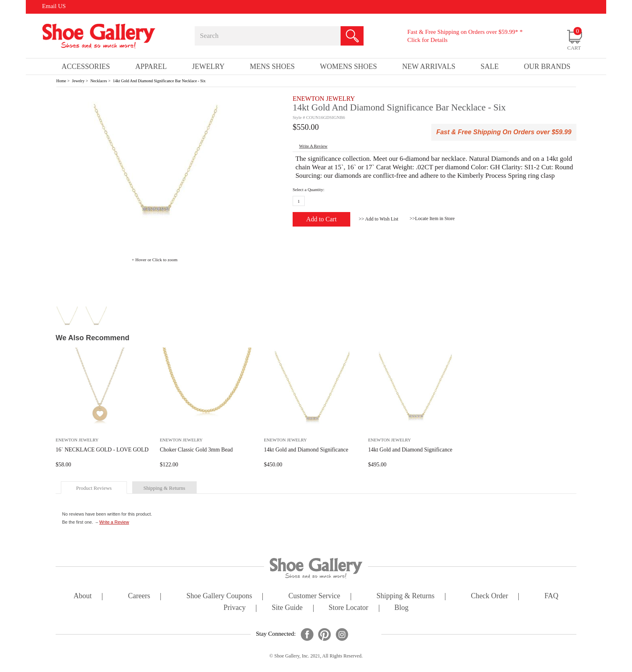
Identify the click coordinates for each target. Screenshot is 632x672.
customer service (314, 596)
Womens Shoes (349, 67)
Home (61, 81)
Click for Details (427, 40)
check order (489, 596)
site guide (287, 608)
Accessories (86, 67)
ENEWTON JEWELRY (324, 99)
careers (139, 596)
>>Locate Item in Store (432, 218)
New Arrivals (429, 67)
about (83, 596)
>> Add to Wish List (378, 219)
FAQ (552, 596)
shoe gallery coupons (219, 596)
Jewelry (78, 81)
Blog (401, 608)
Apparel (151, 67)
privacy (235, 608)
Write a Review (114, 522)
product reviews (94, 488)
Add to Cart (322, 219)
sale (490, 67)
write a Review (313, 146)
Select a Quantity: (309, 189)
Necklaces (99, 81)
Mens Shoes (272, 67)
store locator (348, 608)
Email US (54, 6)
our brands (547, 67)
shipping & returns (164, 488)
